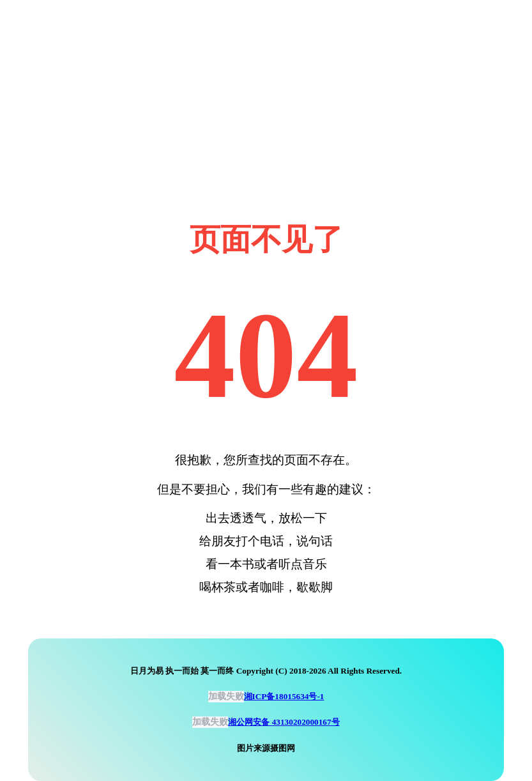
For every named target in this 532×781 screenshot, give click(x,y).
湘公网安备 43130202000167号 (284, 722)
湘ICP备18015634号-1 (284, 696)
